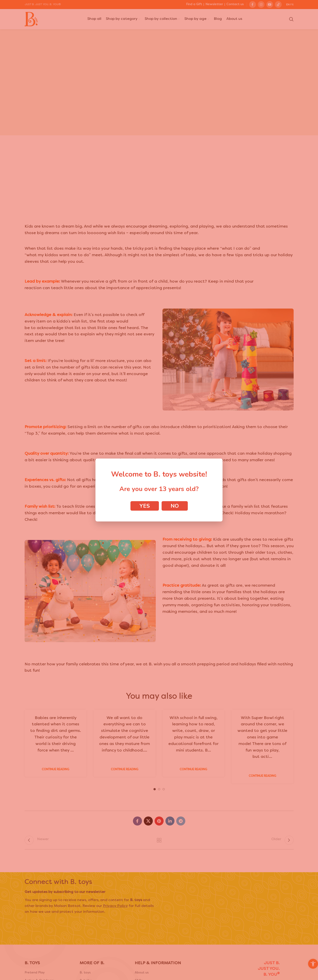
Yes (145, 506)
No (175, 506)
